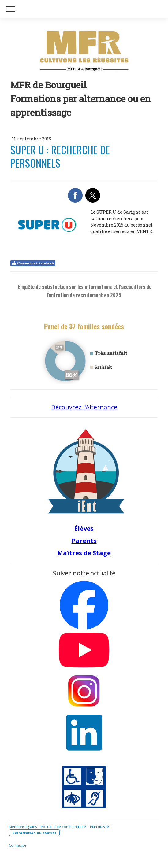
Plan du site (99, 827)
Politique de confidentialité (63, 827)
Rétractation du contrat (34, 833)
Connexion (18, 845)
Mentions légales (23, 827)
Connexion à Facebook (33, 263)
